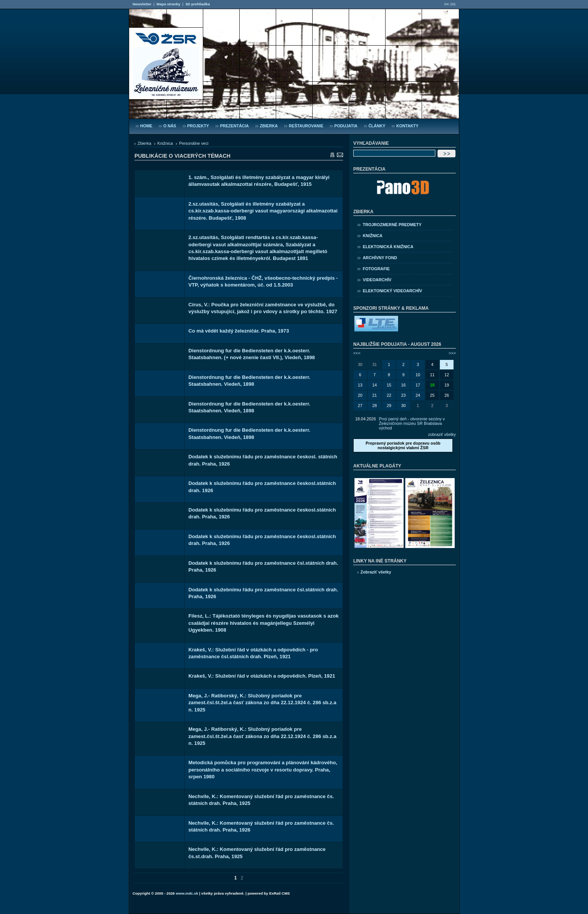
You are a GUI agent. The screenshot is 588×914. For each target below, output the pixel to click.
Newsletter (142, 4)
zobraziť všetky (442, 434)
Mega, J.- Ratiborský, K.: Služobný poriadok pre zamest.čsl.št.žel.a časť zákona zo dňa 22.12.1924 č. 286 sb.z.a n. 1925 (262, 703)
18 (432, 385)
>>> (452, 353)
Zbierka (144, 143)
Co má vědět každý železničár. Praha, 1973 (239, 331)
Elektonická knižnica (388, 247)
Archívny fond (380, 258)
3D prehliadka (198, 4)
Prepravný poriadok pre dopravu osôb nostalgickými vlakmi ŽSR (403, 445)
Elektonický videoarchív (392, 291)
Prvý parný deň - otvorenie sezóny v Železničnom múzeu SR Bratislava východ (412, 423)
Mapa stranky (168, 4)
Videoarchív (377, 280)
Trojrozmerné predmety (392, 225)
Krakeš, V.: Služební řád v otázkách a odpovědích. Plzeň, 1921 (262, 676)
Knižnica (165, 143)
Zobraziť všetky (376, 572)
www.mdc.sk (187, 893)
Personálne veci (194, 143)
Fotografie (376, 269)
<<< (357, 353)
